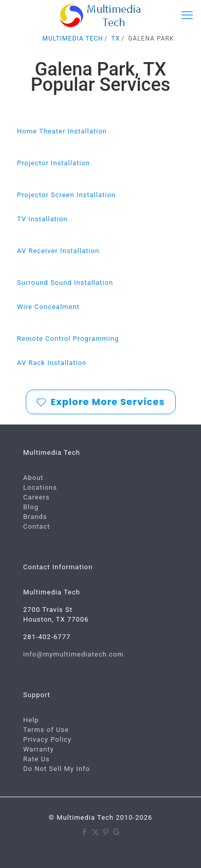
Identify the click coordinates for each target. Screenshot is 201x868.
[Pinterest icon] (106, 832)
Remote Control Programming (68, 339)
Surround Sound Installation (65, 283)
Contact (36, 526)
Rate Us (36, 759)
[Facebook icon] (85, 832)
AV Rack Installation (52, 363)
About (33, 478)
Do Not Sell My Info (57, 769)
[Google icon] (117, 832)
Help (31, 720)
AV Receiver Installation (58, 251)
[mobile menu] (187, 15)
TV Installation (42, 219)
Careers (36, 497)
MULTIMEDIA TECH (73, 38)
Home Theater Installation (62, 131)
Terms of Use (46, 730)
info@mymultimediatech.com (74, 654)
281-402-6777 (47, 637)
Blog (31, 507)
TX (116, 38)
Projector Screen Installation (66, 195)
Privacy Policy (47, 739)
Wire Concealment (48, 307)
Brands (35, 517)
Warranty (39, 749)
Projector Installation (53, 163)
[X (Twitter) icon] (95, 832)
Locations (40, 487)
